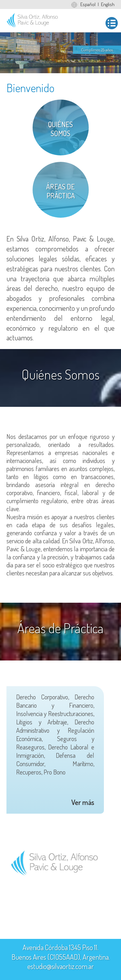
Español (88, 4)
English (108, 4)
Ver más (83, 802)
